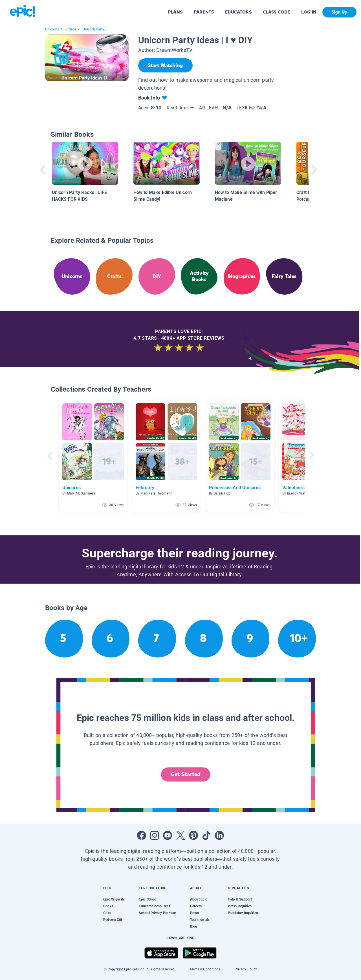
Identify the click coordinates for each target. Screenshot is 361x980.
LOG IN (309, 12)
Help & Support (240, 899)
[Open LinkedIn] (219, 835)
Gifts (107, 913)
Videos (71, 29)
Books (108, 906)
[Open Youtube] (168, 835)
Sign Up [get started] (339, 12)
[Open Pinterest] (193, 835)
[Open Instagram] (155, 835)
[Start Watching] (165, 65)
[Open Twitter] (180, 835)
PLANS (175, 12)
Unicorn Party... (95, 29)
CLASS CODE (276, 12)
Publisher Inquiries (243, 913)
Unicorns (52, 29)
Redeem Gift (113, 920)
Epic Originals (114, 899)
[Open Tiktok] (206, 835)
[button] (93, 456)
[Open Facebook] (142, 835)
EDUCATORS (238, 12)
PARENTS (204, 12)
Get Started (186, 774)
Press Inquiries (240, 906)
